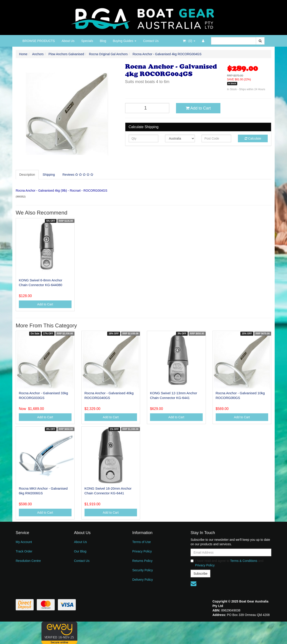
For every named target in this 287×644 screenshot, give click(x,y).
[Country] (180, 138)
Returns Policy (142, 561)
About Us (68, 41)
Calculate (253, 138)
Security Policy (143, 570)
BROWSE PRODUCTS (39, 41)
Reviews (78, 175)
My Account (24, 542)
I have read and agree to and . (227, 563)
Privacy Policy (142, 551)
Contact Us (151, 41)
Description (27, 175)
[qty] (144, 138)
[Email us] (194, 584)
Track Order (24, 551)
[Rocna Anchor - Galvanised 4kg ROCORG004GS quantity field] (147, 108)
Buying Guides (125, 41)
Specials (87, 41)
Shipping (49, 175)
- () (189, 41)
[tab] (27, 175)
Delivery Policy (143, 580)
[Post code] (216, 138)
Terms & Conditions (244, 561)
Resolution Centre (28, 561)
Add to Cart (198, 108)
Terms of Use (141, 542)
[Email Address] (231, 552)
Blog (103, 41)
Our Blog (80, 551)
